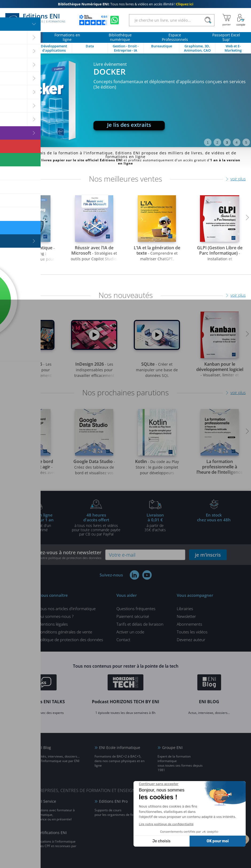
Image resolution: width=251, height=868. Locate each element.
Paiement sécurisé (133, 616)
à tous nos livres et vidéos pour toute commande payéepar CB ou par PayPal (96, 524)
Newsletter (186, 616)
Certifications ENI (51, 833)
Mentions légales (53, 624)
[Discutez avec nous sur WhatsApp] (115, 20)
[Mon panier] (227, 20)
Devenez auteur (191, 640)
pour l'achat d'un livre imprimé (37, 522)
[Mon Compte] (241, 20)
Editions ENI (35, 20)
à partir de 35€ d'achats (155, 522)
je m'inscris (208, 555)
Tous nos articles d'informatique (67, 609)
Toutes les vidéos (192, 632)
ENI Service (46, 801)
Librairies (185, 609)
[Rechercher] (208, 20)
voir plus (238, 179)
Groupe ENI (172, 747)
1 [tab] (208, 142)
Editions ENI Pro (113, 801)
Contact (123, 640)
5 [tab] (246, 142)
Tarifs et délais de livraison (140, 624)
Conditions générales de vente (65, 632)
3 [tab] (227, 142)
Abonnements (189, 624)
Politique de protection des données (70, 640)
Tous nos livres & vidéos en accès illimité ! (126, 4)
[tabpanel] (126, 100)
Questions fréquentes (136, 609)
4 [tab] (236, 142)
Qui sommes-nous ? (56, 616)
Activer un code (130, 632)
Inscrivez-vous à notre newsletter (63, 555)
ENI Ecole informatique (120, 747)
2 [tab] (217, 142)
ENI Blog (44, 747)
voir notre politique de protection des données (67, 558)
